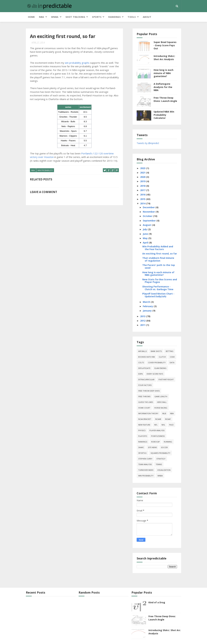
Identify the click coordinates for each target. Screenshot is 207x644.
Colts (141, 362)
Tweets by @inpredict (148, 143)
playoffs (143, 436)
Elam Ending (160, 368)
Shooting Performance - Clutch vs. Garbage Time (158, 288)
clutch (162, 357)
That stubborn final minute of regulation (158, 259)
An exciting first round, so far (160, 254)
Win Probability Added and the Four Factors (158, 248)
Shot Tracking (75, 17)
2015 (143, 199)
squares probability (160, 453)
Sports (97, 17)
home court (144, 408)
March (147, 302)
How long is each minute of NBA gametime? (163, 73)
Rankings (114, 17)
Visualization (164, 470)
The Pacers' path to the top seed (159, 266)
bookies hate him (147, 357)
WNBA (55, 17)
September (150, 221)
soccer (164, 447)
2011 (143, 325)
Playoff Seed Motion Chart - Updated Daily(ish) (158, 295)
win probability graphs (77, 63)
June (146, 234)
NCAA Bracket (145, 419)
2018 (143, 186)
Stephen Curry (145, 459)
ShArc (141, 447)
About (147, 17)
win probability (45, 170)
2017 (143, 190)
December (149, 207)
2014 (143, 203)
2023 (143, 168)
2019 (143, 181)
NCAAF (168, 419)
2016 (143, 195)
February (148, 306)
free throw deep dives (149, 391)
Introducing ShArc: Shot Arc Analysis (164, 58)
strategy (161, 459)
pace (171, 425)
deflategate (144, 368)
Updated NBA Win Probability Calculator (164, 115)
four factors (145, 385)
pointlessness (158, 436)
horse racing (161, 408)
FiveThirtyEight (166, 379)
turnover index (146, 470)
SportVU (142, 453)
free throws (144, 396)
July (145, 229)
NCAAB (158, 419)
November (149, 212)
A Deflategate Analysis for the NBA (163, 87)
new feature (144, 425)
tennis (159, 464)
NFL (156, 425)
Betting (170, 351)
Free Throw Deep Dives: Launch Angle (165, 99)
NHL (163, 425)
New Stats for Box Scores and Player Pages (160, 281)
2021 (143, 173)
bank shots (156, 351)
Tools (132, 17)
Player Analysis (157, 430)
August (147, 225)
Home (31, 17)
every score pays (155, 374)
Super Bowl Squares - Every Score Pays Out (165, 45)
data (172, 362)
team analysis (145, 464)
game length (161, 396)
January (148, 311)
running (168, 442)
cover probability (157, 362)
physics (142, 430)
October (148, 216)
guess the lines (146, 402)
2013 (143, 316)
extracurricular (146, 379)
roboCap (155, 442)
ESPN (140, 374)
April (146, 243)
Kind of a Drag (157, 602)
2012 (143, 321)
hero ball (162, 402)
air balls (142, 351)
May (146, 238)
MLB (164, 413)
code (172, 357)
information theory (148, 413)
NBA (42, 17)
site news (152, 447)
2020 (143, 177)
